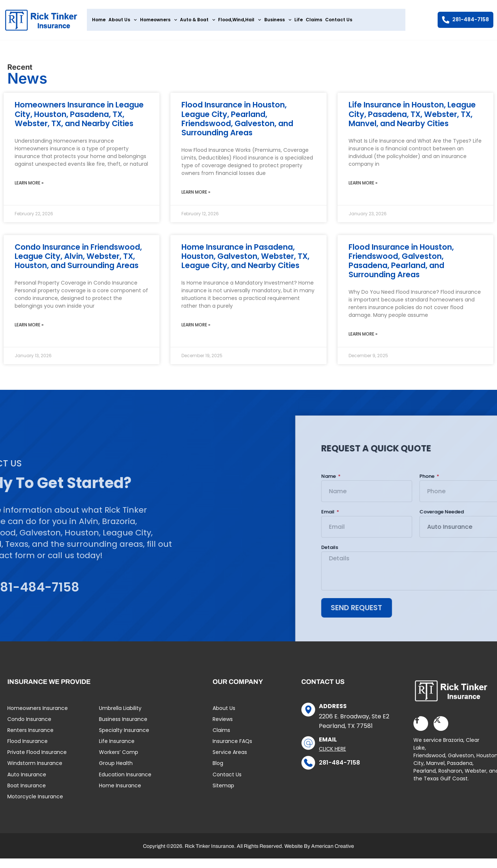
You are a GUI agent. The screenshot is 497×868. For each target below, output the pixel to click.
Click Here (332, 752)
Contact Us (339, 20)
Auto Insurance (27, 778)
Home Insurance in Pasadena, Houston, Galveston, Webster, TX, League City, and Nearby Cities (245, 259)
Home (99, 20)
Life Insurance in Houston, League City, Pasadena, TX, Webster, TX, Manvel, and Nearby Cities (412, 117)
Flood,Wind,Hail (240, 20)
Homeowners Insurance (38, 711)
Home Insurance (120, 789)
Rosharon (450, 774)
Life (299, 20)
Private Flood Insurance (37, 756)
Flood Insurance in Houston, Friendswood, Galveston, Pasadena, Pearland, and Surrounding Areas (401, 264)
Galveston (461, 759)
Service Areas (230, 756)
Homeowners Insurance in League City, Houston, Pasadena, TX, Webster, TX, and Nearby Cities (79, 117)
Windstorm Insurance (35, 767)
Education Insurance (125, 778)
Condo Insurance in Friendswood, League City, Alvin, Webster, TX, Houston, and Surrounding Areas (78, 259)
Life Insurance (117, 744)
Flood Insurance (27, 744)
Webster (476, 774)
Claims (314, 20)
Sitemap (223, 789)
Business (278, 20)
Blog (218, 767)
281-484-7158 (339, 766)
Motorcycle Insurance (35, 800)
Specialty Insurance (124, 733)
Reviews (223, 722)
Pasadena (460, 766)
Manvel (435, 766)
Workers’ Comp (119, 756)
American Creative (333, 849)
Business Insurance (123, 722)
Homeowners (159, 20)
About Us (123, 20)
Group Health (116, 767)
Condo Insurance (29, 722)
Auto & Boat (198, 20)
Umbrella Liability (120, 711)
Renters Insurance (30, 733)
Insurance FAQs (232, 744)
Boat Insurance (27, 789)
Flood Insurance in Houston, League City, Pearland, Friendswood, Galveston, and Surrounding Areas (237, 122)
